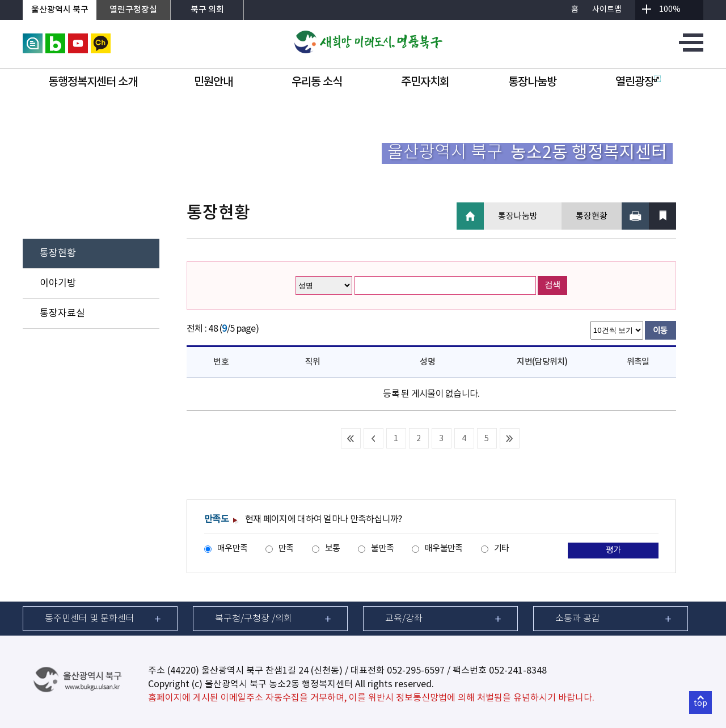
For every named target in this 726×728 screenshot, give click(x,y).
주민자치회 (425, 82)
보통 (333, 549)
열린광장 (638, 82)
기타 (502, 549)
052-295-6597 (416, 671)
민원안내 (213, 82)
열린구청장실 (133, 10)
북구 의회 (207, 10)
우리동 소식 (317, 82)
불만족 (382, 549)
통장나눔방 (532, 82)
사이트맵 (607, 10)
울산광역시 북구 (60, 10)
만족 (286, 549)
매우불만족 (444, 549)
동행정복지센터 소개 (93, 82)
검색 (552, 285)
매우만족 (232, 549)
